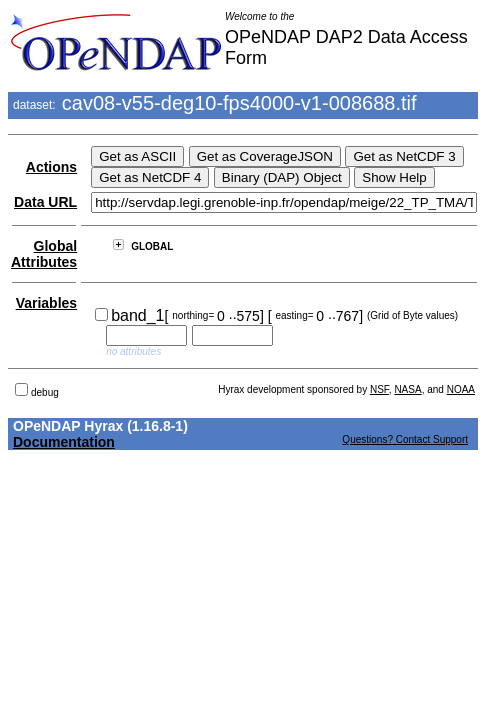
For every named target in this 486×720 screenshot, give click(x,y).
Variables (47, 303)
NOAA (461, 389)
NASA (407, 389)
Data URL (45, 202)
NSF (379, 389)
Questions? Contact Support (405, 439)
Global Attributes (44, 254)
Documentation (64, 442)
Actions (51, 167)
